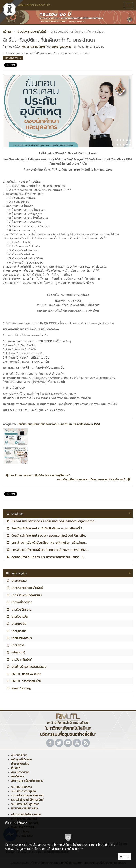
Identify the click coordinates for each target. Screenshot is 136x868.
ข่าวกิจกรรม (16, 581)
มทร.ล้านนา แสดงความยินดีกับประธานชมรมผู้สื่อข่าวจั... (38, 476)
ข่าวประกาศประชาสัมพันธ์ (24, 588)
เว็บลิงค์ (16, 768)
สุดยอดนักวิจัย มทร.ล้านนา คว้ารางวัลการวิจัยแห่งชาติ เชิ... (46, 557)
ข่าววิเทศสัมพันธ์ (19, 660)
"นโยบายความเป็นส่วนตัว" (47, 849)
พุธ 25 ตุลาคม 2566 (34, 47)
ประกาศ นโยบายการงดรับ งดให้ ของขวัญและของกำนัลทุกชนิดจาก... (51, 521)
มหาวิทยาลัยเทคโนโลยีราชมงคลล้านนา (27, 5)
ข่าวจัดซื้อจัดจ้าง (19, 602)
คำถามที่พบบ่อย (20, 764)
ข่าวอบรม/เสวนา (19, 638)
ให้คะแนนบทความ (13, 58)
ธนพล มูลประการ (61, 47)
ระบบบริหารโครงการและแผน (27, 796)
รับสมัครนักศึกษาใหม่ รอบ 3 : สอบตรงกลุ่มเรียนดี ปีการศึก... (46, 535)
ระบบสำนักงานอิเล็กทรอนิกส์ (27, 800)
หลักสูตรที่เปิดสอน (21, 760)
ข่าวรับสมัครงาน (19, 609)
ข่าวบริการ (15, 645)
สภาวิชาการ (18, 777)
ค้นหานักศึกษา (19, 755)
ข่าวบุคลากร (16, 631)
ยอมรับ (124, 856)
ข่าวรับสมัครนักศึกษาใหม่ (24, 595)
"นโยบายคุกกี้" (75, 849)
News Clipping (18, 688)
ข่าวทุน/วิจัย (16, 624)
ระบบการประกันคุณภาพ (25, 804)
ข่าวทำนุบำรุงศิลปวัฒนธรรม (26, 667)
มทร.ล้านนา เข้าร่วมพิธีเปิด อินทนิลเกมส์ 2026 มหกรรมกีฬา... (47, 550)
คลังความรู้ (16, 652)
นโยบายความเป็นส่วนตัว (24, 808)
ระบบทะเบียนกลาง (21, 787)
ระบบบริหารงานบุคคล (23, 791)
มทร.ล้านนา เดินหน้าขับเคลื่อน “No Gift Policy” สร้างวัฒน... (46, 543)
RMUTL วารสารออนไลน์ (24, 681)
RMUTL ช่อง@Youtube (24, 674)
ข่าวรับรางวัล (17, 616)
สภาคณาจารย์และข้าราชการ (27, 781)
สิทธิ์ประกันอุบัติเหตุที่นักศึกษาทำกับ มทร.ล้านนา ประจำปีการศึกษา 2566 (59, 424)
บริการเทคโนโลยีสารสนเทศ (26, 815)
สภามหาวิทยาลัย (20, 772)
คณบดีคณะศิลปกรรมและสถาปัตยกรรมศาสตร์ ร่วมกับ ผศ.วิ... (94, 480)
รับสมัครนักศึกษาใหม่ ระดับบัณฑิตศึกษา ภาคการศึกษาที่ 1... (45, 528)
